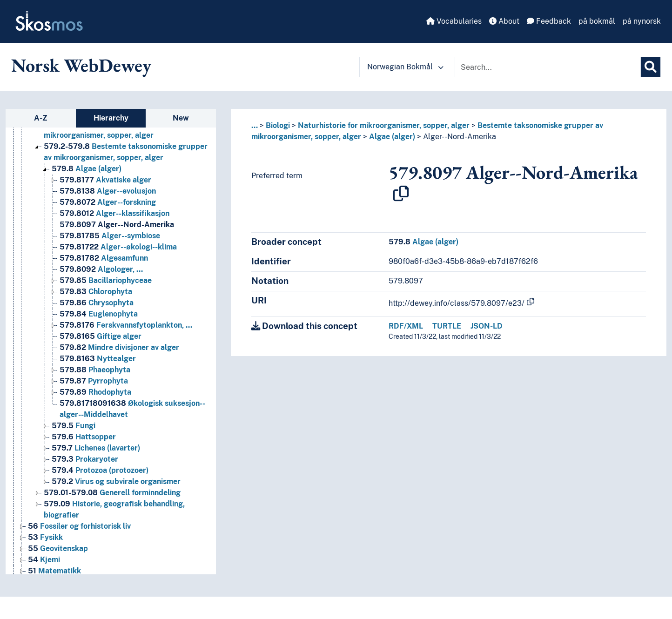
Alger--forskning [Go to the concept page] (108, 202)
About (504, 21)
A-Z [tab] (41, 118)
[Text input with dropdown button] (548, 67)
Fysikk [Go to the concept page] (45, 537)
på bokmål (597, 21)
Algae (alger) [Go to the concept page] (87, 169)
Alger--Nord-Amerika (460, 137)
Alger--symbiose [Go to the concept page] (110, 236)
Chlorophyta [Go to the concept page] (96, 292)
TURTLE (447, 326)
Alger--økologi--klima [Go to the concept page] (118, 247)
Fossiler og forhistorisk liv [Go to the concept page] (79, 526)
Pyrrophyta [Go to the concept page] (94, 381)
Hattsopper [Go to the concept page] (84, 437)
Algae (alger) (392, 137)
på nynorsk (642, 21)
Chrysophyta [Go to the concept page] (97, 303)
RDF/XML (406, 326)
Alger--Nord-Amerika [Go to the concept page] (117, 225)
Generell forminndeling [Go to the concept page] (112, 493)
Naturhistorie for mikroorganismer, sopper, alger (384, 125)
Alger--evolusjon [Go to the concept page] (108, 191)
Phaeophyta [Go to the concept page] (95, 370)
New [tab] (181, 118)
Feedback (549, 21)
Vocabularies (454, 21)
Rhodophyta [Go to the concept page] (95, 392)
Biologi (278, 125)
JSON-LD (487, 326)
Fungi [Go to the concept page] (74, 426)
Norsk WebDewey (81, 65)
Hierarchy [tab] (111, 118)
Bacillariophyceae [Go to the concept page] (106, 280)
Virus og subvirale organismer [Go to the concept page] (116, 481)
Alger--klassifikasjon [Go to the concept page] (114, 213)
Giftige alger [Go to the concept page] (101, 336)
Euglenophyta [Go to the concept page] (99, 314)
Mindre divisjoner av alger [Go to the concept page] (119, 347)
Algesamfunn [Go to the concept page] (104, 258)
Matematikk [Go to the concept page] (54, 571)
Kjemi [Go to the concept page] (44, 560)
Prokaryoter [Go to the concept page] (85, 459)
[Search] (651, 67)
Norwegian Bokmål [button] (405, 67)
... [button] (255, 125)
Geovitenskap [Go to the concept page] (58, 548)
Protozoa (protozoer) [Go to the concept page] (100, 470)
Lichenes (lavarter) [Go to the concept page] (96, 448)
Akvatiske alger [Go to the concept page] (105, 180)
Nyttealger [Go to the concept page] (98, 359)
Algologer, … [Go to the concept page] (101, 269)
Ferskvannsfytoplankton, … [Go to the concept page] (126, 325)
